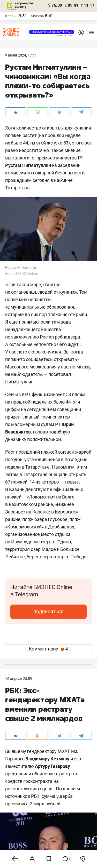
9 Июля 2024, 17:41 (21, 55)
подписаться (48, 612)
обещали (58, 474)
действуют (37, 489)
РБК (35, 796)
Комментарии (48, 649)
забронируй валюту (24, 5)
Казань (11, 16)
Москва (37, 16)
